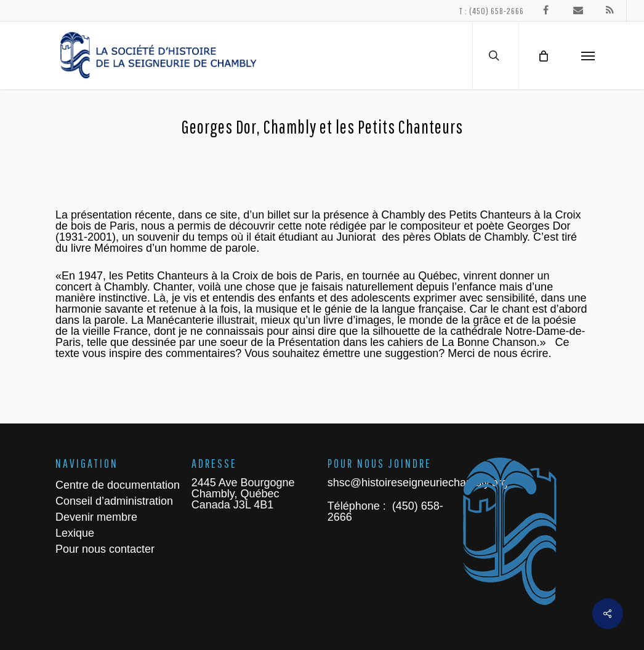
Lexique (75, 533)
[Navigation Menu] (588, 55)
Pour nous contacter (105, 549)
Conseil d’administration (114, 501)
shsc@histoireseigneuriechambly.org (418, 483)
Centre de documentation (118, 485)
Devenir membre (96, 517)
